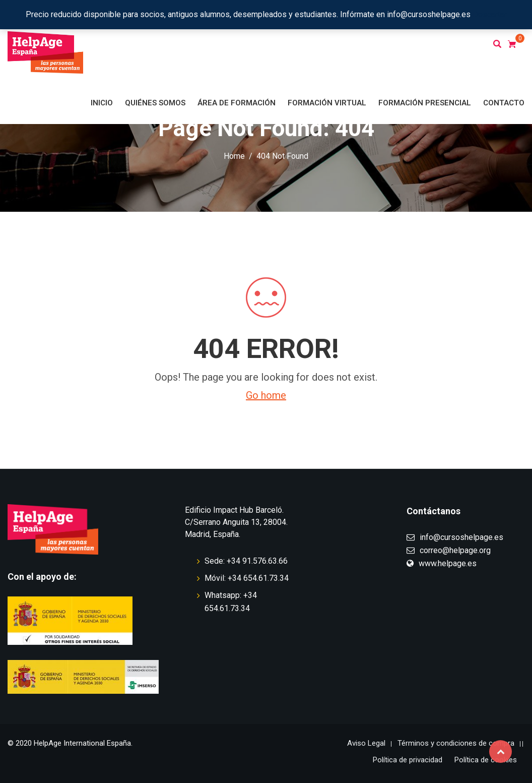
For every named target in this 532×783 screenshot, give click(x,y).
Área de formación (237, 103)
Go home (266, 395)
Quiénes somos (155, 103)
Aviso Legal (366, 743)
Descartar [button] (490, 14)
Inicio (102, 103)
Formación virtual (327, 103)
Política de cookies (486, 760)
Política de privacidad (408, 760)
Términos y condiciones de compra (456, 743)
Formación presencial (425, 103)
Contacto (504, 103)
